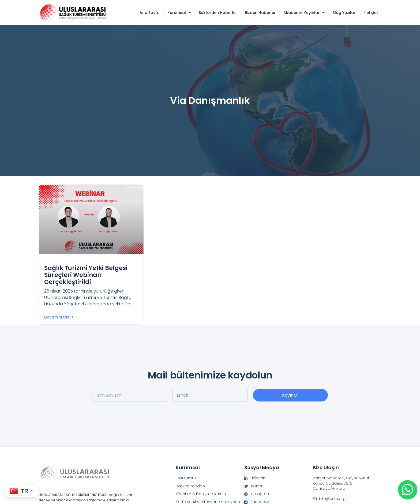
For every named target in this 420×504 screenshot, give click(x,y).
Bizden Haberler (260, 13)
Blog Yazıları (344, 13)
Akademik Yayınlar (304, 13)
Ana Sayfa (150, 13)
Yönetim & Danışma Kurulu (201, 494)
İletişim (371, 13)
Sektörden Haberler (218, 13)
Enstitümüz (186, 478)
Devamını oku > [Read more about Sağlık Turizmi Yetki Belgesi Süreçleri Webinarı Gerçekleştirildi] (59, 317)
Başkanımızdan (190, 486)
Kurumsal (179, 13)
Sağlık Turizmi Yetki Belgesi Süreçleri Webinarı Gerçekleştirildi (86, 275)
